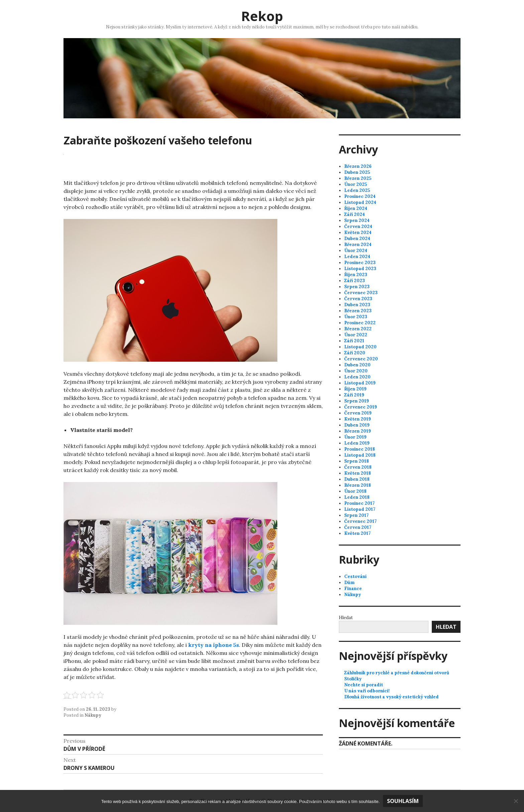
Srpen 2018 (357, 461)
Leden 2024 (357, 257)
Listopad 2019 (360, 383)
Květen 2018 (358, 473)
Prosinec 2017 (359, 503)
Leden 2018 (357, 497)
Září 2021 (354, 341)
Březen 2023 (358, 311)
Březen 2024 (358, 245)
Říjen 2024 (356, 208)
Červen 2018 (358, 467)
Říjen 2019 (355, 389)
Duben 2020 (357, 365)
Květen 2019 (358, 419)
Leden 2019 (357, 443)
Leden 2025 (357, 190)
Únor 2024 (356, 251)
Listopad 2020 (360, 347)
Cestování (355, 576)
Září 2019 (354, 395)
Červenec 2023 (361, 293)
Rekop (262, 16)
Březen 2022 (358, 329)
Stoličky (353, 679)
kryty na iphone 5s (214, 645)
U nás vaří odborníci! (367, 691)
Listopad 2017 (360, 509)
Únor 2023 (356, 317)
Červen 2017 (358, 527)
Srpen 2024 (357, 220)
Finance (353, 589)
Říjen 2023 (356, 275)
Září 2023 (355, 281)
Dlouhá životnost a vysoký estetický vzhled (391, 697)
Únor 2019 (355, 437)
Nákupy (93, 715)
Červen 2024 (358, 226)
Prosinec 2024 (360, 196)
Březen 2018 (358, 485)
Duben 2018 (357, 479)
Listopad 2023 (360, 269)
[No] (516, 801)
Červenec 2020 (361, 359)
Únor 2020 (356, 371)
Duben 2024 (357, 239)
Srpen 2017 (356, 515)
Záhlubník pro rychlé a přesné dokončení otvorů (397, 673)
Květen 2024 (358, 233)
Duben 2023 (357, 305)
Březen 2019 (358, 431)
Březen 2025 (358, 178)
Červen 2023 (358, 299)
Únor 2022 (356, 335)
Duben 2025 (357, 172)
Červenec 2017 (360, 521)
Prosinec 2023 (360, 263)
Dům (349, 583)
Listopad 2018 (360, 455)
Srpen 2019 (357, 401)
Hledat (346, 618)
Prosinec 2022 (360, 323)
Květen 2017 (357, 533)
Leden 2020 (357, 377)
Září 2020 (355, 353)
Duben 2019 (357, 425)
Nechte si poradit (364, 685)
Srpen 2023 (357, 287)
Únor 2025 (356, 184)
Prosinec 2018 (360, 449)
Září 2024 (355, 214)
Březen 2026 (358, 166)
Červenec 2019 (361, 407)
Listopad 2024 (360, 202)
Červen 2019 (358, 413)
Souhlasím (403, 801)
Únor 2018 (355, 491)
